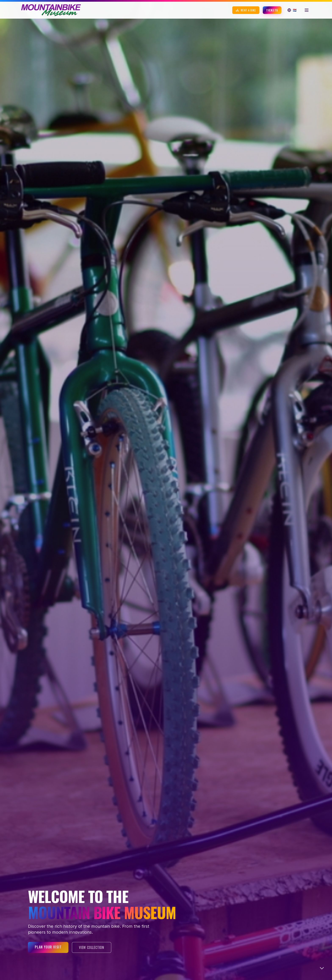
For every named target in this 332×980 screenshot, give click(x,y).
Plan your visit (48, 947)
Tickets (272, 10)
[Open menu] (307, 10)
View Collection (92, 947)
